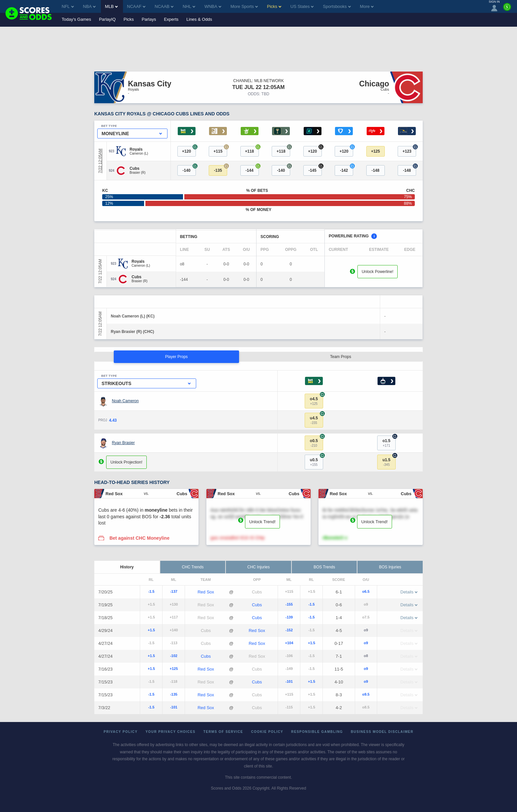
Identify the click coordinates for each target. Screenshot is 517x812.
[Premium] (507, 10)
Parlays (149, 19)
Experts (171, 19)
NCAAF (136, 6)
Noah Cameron (125, 401)
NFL (68, 6)
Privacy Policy (121, 732)
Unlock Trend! (262, 522)
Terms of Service (223, 732)
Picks (129, 19)
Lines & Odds (199, 19)
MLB (111, 6)
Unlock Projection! (126, 462)
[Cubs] (137, 168)
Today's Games (76, 19)
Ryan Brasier (123, 443)
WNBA (213, 6)
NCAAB (164, 6)
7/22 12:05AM (100, 161)
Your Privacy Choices (170, 732)
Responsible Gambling (317, 732)
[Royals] (139, 149)
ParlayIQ (107, 19)
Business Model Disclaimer (382, 732)
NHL (189, 6)
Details (409, 592)
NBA (90, 6)
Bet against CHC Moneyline (139, 538)
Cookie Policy (267, 732)
